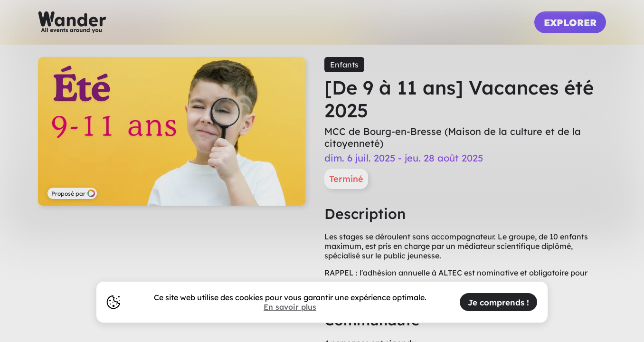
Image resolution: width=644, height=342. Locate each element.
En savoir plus (290, 307)
